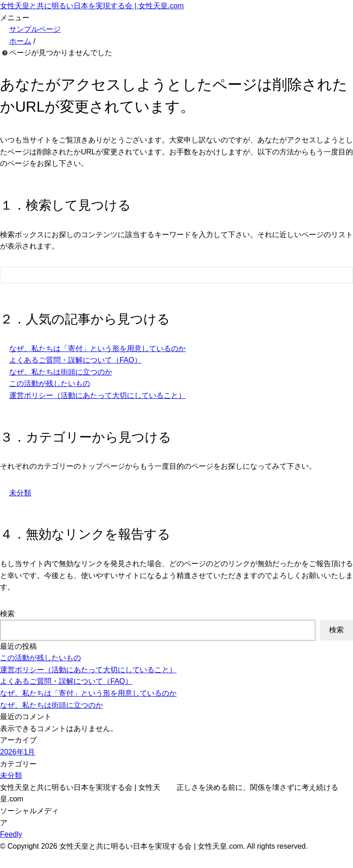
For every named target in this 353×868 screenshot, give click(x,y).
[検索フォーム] (167, 275)
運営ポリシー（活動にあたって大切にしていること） (97, 395)
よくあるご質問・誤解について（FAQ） (75, 360)
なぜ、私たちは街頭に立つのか (61, 372)
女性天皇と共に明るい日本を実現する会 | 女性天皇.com (92, 6)
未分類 (20, 493)
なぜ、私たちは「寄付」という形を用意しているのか (97, 349)
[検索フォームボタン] (340, 277)
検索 (7, 614)
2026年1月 (18, 752)
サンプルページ (35, 29)
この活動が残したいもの (50, 383)
